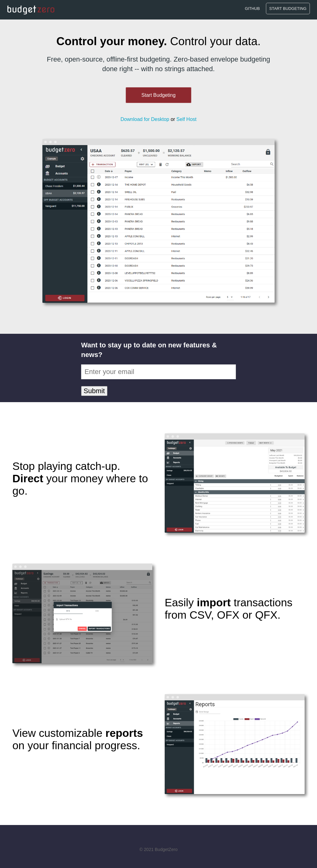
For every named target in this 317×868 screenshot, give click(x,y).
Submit (94, 391)
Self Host (187, 119)
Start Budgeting (288, 9)
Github (252, 9)
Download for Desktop (145, 119)
